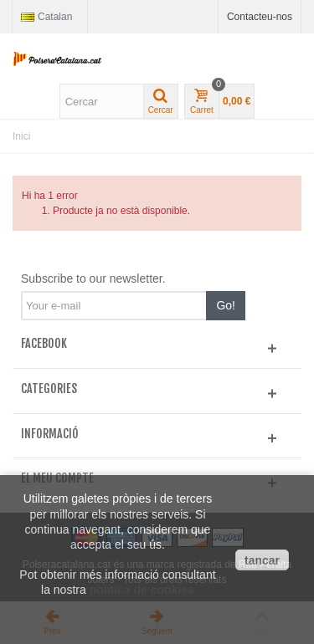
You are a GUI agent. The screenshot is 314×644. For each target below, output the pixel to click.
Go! (226, 305)
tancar (262, 560)
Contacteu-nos (260, 17)
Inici (21, 136)
